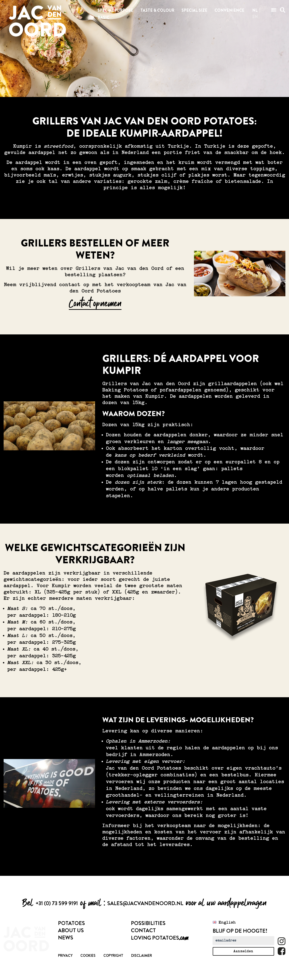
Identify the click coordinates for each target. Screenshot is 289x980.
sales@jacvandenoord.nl (145, 903)
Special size (194, 10)
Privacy (65, 956)
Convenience (229, 10)
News (66, 938)
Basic (103, 18)
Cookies (88, 956)
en (255, 17)
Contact (143, 930)
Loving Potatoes (160, 938)
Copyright (113, 956)
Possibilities (148, 923)
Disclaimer (142, 956)
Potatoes (71, 923)
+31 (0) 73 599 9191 (57, 903)
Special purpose (115, 10)
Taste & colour (157, 10)
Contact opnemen (95, 304)
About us (71, 930)
